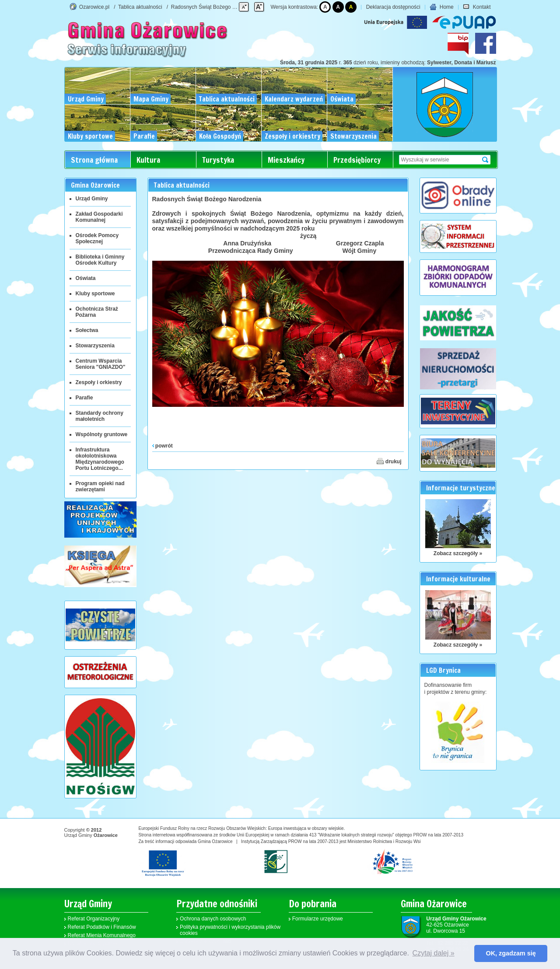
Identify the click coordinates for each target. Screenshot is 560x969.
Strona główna (94, 160)
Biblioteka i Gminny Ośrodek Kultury (100, 260)
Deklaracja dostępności (393, 7)
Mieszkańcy (286, 160)
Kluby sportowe (95, 294)
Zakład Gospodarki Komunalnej (99, 217)
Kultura (148, 160)
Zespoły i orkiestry (99, 382)
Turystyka (218, 160)
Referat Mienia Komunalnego (102, 935)
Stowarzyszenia (95, 346)
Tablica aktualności (140, 7)
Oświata (86, 278)
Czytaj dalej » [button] (434, 953)
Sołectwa (87, 330)
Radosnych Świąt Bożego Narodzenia (215, 7)
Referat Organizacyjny (94, 919)
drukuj (389, 461)
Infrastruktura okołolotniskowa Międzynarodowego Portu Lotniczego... (100, 459)
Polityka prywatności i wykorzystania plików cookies (230, 930)
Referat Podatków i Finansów (102, 927)
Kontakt (477, 7)
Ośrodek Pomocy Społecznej (97, 238)
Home (441, 7)
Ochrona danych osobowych (213, 919)
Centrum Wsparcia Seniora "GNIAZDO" (101, 364)
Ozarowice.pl (94, 7)
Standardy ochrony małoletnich (100, 416)
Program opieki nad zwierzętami (100, 486)
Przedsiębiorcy (357, 160)
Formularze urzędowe (318, 919)
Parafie (84, 398)
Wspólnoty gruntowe (102, 434)
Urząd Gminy (92, 199)
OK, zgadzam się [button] (511, 953)
